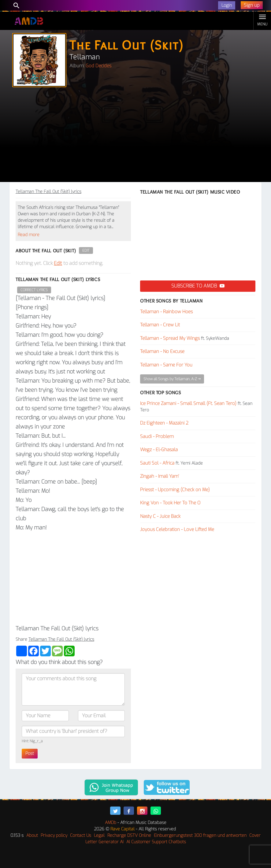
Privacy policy (54, 835)
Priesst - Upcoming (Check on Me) (175, 490)
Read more (29, 235)
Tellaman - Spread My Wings (170, 338)
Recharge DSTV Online (129, 835)
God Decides (98, 66)
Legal (99, 835)
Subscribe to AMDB (198, 286)
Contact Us (81, 835)
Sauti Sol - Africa (157, 463)
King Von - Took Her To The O (170, 503)
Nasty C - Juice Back (160, 516)
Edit (86, 250)
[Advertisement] (135, 136)
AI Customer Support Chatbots (156, 842)
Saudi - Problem (157, 436)
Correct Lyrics (34, 290)
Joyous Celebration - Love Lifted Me (177, 529)
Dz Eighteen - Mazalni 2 (164, 423)
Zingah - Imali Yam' (160, 476)
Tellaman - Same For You (166, 365)
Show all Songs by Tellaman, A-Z (172, 379)
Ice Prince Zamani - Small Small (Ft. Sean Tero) (188, 403)
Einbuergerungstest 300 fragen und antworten (200, 835)
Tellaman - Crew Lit (160, 325)
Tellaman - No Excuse (162, 351)
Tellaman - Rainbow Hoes (166, 312)
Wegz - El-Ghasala (159, 450)
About (32, 835)
